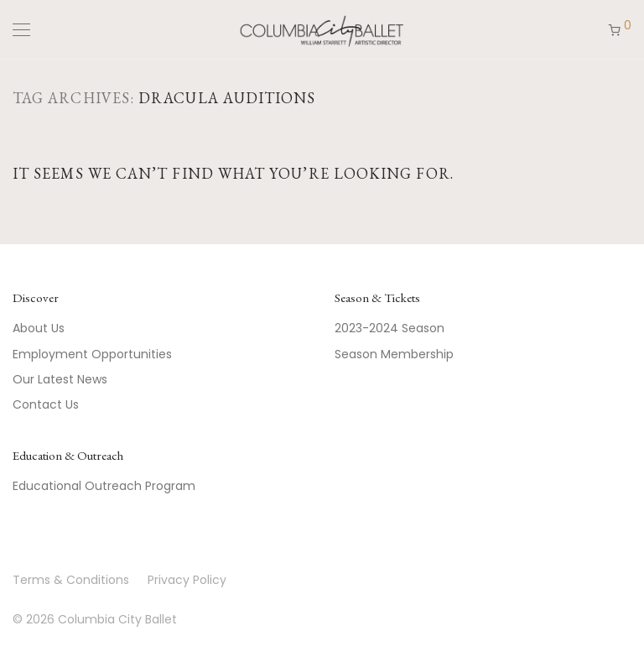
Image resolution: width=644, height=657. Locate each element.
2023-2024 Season (390, 328)
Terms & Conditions (71, 580)
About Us (39, 328)
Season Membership (394, 354)
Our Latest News (60, 379)
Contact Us (46, 404)
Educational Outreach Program (104, 486)
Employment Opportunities (92, 354)
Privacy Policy (187, 580)
